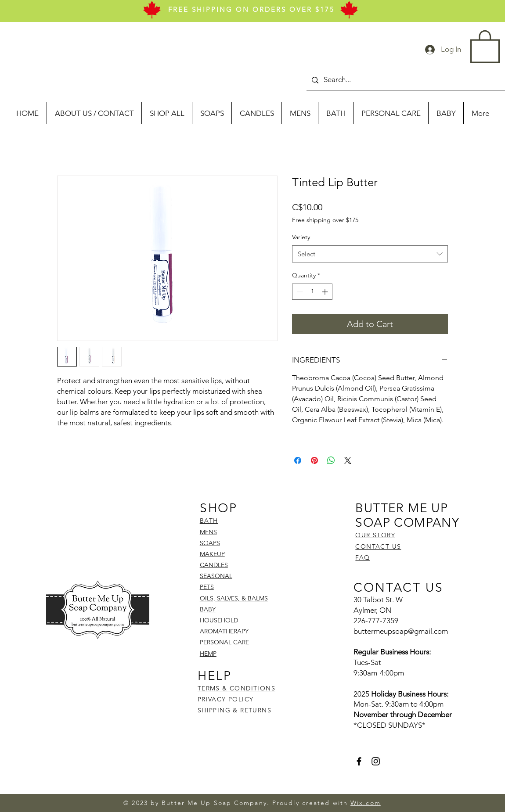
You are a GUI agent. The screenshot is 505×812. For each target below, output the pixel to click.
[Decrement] (299, 292)
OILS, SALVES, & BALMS (234, 598)
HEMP (208, 654)
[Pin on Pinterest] (314, 460)
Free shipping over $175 (325, 220)
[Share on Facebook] (298, 460)
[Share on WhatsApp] (331, 460)
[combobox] (370, 254)
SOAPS (210, 543)
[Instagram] (376, 761)
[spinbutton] (312, 292)
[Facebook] (359, 761)
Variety (301, 237)
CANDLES (214, 565)
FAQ (363, 557)
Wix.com (366, 803)
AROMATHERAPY (224, 631)
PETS (207, 587)
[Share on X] (348, 460)
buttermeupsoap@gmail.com (401, 631)
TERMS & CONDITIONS (236, 688)
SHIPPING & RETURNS (234, 710)
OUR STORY (375, 535)
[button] (485, 46)
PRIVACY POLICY (227, 699)
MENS (208, 532)
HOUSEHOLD (219, 620)
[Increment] (326, 292)
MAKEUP (212, 554)
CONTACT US (378, 546)
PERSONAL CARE (224, 642)
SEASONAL (216, 576)
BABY (208, 609)
